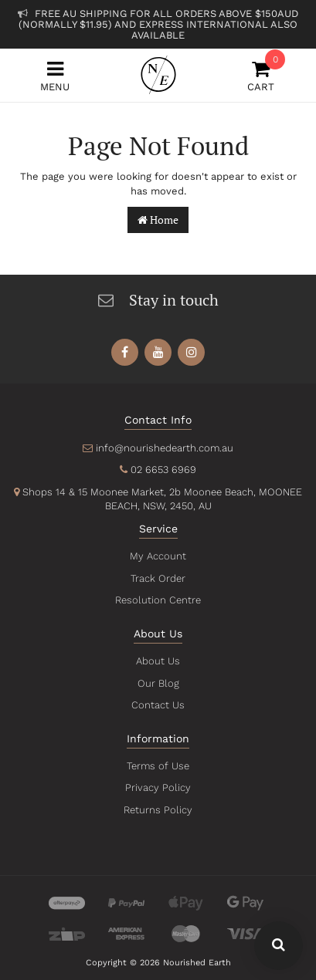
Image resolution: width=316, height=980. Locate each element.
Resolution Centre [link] (158, 600)
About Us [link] (158, 661)
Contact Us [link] (158, 705)
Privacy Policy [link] (158, 787)
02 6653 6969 (163, 470)
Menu (55, 76)
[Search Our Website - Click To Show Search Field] (279, 946)
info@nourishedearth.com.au (165, 448)
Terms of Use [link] (158, 766)
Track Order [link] (158, 578)
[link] (125, 352)
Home (158, 220)
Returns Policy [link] (158, 810)
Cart (261, 76)
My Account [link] (158, 556)
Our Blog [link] (158, 683)
